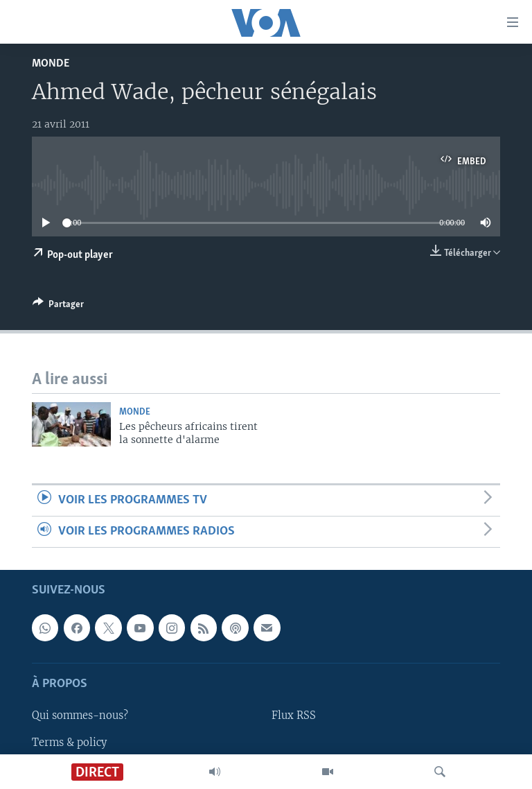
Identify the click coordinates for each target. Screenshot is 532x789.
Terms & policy (69, 743)
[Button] (58, 306)
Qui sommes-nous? (80, 716)
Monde (51, 63)
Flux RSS (294, 716)
